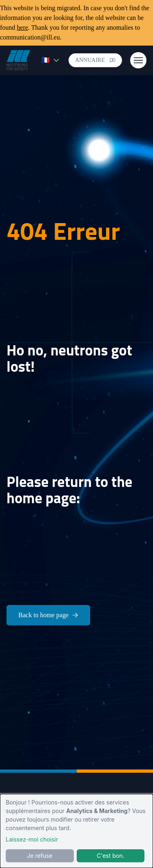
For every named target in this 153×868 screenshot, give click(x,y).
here (22, 27)
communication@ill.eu (30, 37)
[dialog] (76, 831)
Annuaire (95, 60)
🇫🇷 (51, 60)
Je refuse (40, 856)
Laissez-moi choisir (32, 839)
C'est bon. (111, 856)
